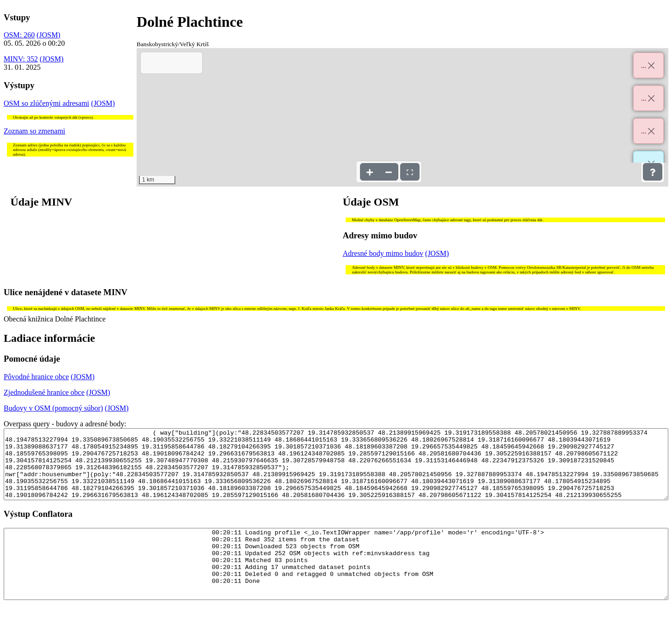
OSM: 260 (19, 35)
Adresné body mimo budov (383, 253)
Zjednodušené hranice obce (44, 392)
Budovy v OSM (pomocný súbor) (53, 408)
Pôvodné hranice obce (36, 377)
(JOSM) (48, 35)
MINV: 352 (21, 59)
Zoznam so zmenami (34, 131)
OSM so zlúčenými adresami (46, 103)
